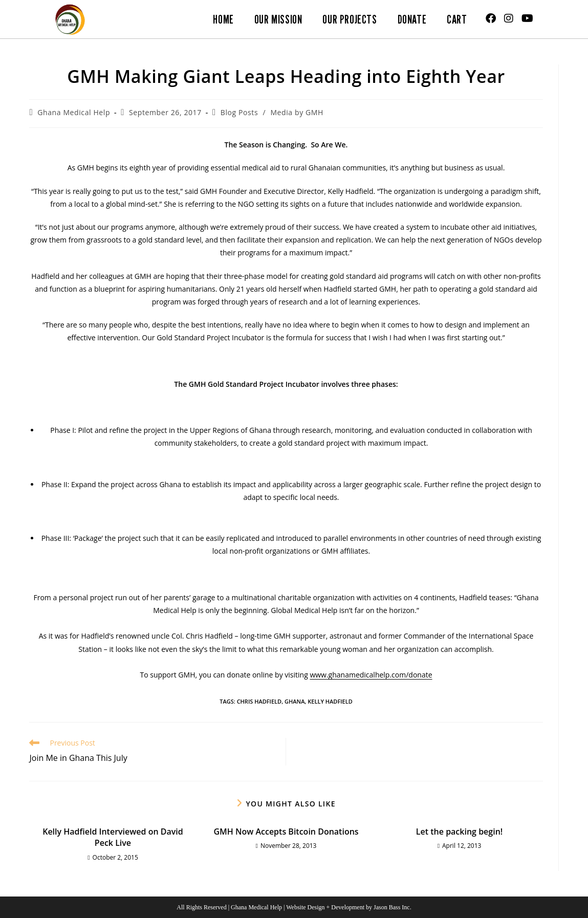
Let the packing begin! (459, 832)
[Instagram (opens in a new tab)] (509, 18)
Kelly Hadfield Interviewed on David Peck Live (113, 837)
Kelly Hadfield (330, 701)
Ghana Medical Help (74, 112)
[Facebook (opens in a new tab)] (491, 18)
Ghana (295, 701)
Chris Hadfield (259, 701)
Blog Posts (239, 112)
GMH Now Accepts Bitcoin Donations (286, 832)
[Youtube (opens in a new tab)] (527, 18)
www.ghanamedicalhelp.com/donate (371, 675)
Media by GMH (297, 112)
